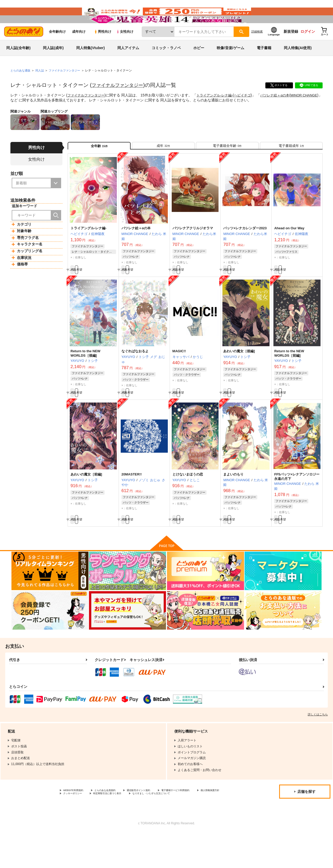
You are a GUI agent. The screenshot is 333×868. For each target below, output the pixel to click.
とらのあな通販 (21, 86)
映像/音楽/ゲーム (230, 63)
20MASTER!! (132, 500)
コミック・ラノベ (166, 63)
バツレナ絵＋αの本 (283, 111)
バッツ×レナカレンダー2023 (245, 248)
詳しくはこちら (318, 743)
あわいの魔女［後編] (239, 374)
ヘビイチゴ (248, 111)
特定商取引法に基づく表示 (154, 824)
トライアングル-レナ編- (219, 111)
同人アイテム (128, 63)
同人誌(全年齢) (18, 63)
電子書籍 (264, 63)
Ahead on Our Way (289, 248)
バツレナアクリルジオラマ (193, 248)
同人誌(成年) (53, 63)
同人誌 (42, 86)
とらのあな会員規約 (115, 820)
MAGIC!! (179, 374)
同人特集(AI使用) (298, 63)
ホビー (199, 63)
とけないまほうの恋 (188, 500)
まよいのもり (233, 500)
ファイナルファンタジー (120, 101)
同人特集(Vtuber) (91, 63)
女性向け (125, 47)
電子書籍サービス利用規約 (201, 820)
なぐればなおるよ (135, 374)
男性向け (103, 47)
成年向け (79, 47)
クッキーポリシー (112, 824)
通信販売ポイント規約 (156, 820)
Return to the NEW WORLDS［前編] (289, 376)
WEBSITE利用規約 (76, 820)
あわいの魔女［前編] (86, 500)
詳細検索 (257, 47)
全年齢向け (57, 47)
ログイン (308, 47)
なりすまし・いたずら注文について (88, 828)
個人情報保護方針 (76, 824)
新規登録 (291, 47)
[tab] (163, 163)
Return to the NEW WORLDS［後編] (85, 376)
